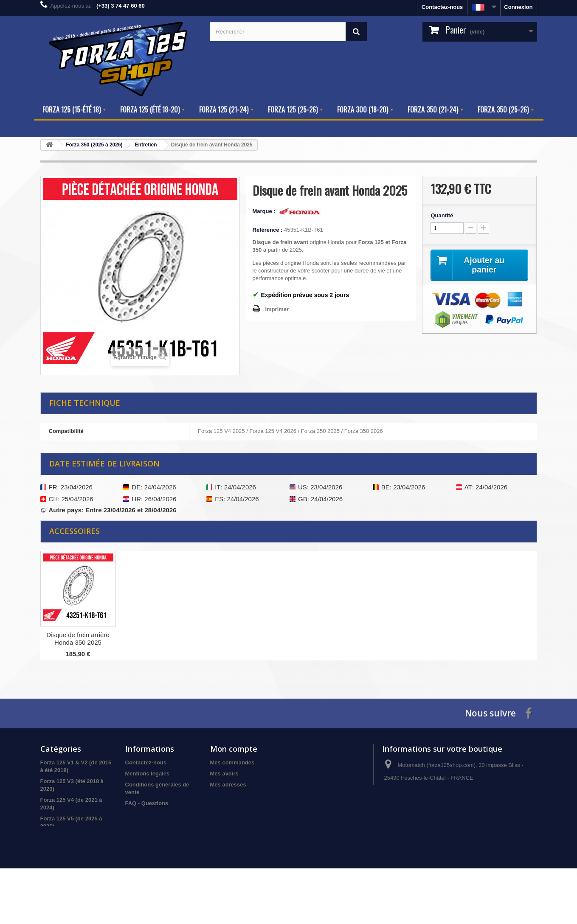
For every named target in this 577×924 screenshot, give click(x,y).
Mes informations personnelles (251, 796)
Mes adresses (228, 785)
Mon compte (234, 749)
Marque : (265, 211)
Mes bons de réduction (240, 807)
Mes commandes (232, 763)
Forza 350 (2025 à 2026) (71, 859)
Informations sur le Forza (158, 841)
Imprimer (277, 309)
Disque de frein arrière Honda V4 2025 (78, 639)
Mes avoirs (224, 774)
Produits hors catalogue (72, 870)
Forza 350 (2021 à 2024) (71, 848)
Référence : (268, 230)
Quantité (442, 215)
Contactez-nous (442, 7)
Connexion (518, 7)
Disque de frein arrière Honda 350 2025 (162, 639)
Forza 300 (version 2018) (72, 837)
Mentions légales (148, 774)
